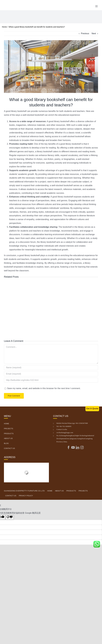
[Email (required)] (51, 374)
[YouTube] (73, 447)
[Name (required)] (51, 368)
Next (94, 33)
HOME (50, 491)
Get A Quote (92, 409)
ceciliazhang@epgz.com (65, 432)
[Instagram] (82, 447)
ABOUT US (59, 491)
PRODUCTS (71, 491)
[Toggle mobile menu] (97, 6)
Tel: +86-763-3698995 (64, 426)
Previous (85, 33)
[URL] (51, 380)
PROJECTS (83, 491)
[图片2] (51, 67)
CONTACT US (11, 496)
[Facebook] (69, 447)
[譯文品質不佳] (10, 517)
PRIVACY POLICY (26, 496)
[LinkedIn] (77, 447)
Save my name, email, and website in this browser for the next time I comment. (44, 388)
